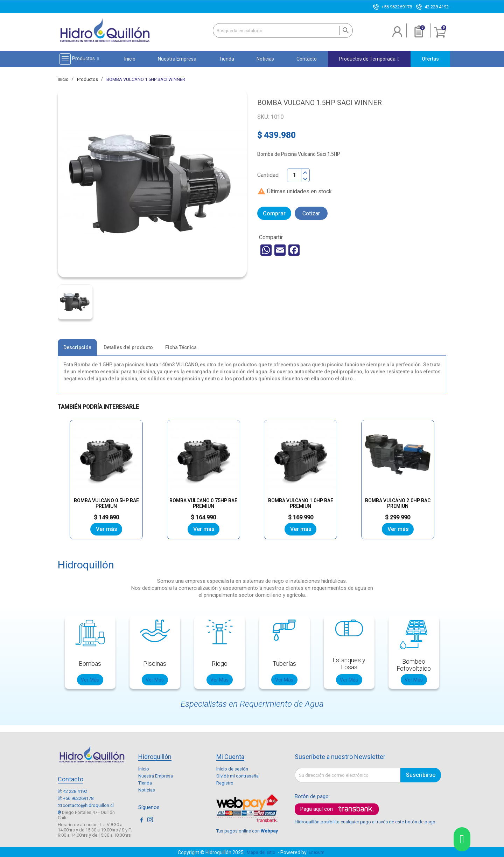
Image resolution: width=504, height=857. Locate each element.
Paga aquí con (317, 809)
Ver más (107, 529)
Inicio (144, 769)
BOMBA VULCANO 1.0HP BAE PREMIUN (300, 493)
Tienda (145, 783)
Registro (225, 783)
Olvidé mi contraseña (237, 776)
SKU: (263, 117)
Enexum (318, 852)
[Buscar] (283, 30)
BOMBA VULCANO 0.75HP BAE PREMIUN (204, 493)
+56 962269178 (397, 7)
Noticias (147, 790)
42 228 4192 (437, 7)
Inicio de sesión (232, 769)
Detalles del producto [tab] (128, 348)
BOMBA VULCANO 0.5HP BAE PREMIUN (106, 493)
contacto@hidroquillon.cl (88, 805)
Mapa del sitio (261, 852)
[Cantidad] (294, 175)
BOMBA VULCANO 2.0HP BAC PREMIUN (398, 493)
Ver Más (90, 679)
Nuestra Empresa (156, 776)
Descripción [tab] (77, 348)
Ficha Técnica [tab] (181, 348)
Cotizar (311, 213)
